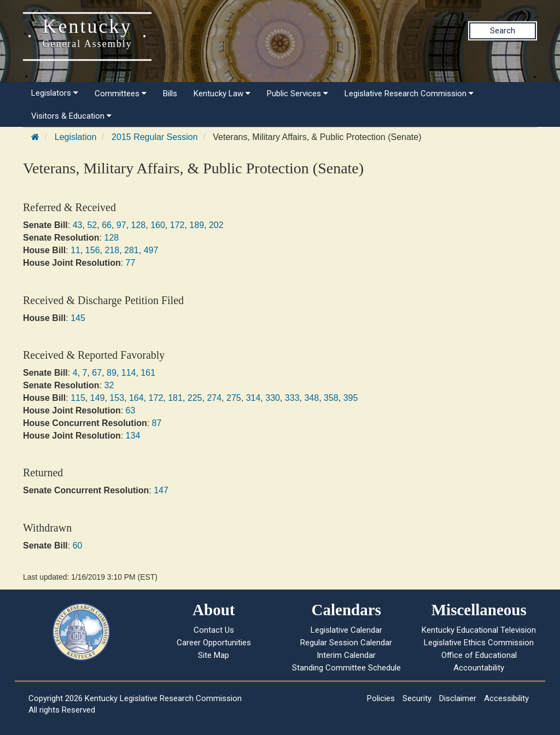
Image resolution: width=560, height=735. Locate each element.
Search (503, 31)
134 (133, 436)
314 (253, 398)
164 (136, 398)
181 (175, 398)
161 (148, 373)
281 (132, 250)
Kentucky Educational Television (479, 630)
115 (78, 398)
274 (214, 398)
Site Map (214, 655)
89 (112, 373)
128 (139, 225)
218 (112, 250)
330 (273, 398)
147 (161, 490)
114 (129, 373)
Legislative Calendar (346, 630)
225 (195, 398)
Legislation (76, 137)
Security (417, 698)
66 (107, 225)
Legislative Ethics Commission (479, 643)
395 (351, 398)
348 (311, 398)
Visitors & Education (71, 116)
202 (216, 225)
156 (93, 250)
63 (131, 410)
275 (234, 398)
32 (109, 385)
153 (117, 398)
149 (98, 398)
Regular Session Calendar (346, 643)
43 (78, 225)
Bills (170, 94)
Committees (121, 94)
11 (75, 250)
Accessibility (506, 698)
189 (197, 225)
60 (78, 546)
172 (177, 225)
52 (92, 225)
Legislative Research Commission (409, 94)
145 (78, 318)
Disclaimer (458, 698)
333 (292, 398)
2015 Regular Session (154, 137)
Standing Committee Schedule (346, 668)
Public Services (297, 94)
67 (97, 373)
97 (121, 225)
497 (151, 250)
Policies (381, 698)
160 (158, 225)
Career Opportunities (214, 643)
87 (157, 423)
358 (331, 398)
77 (131, 263)
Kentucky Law (222, 94)
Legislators (55, 93)
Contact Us (214, 630)
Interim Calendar (346, 655)
